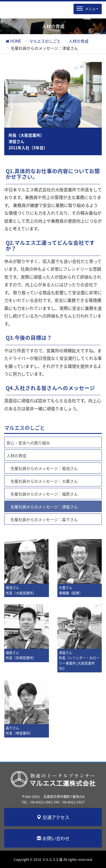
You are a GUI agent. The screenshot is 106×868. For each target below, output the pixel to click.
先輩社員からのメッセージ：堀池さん (44, 468)
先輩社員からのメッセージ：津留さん (44, 507)
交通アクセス (53, 817)
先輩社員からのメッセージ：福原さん (44, 494)
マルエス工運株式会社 (53, 781)
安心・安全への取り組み (28, 443)
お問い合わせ (53, 838)
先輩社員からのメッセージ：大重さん (44, 481)
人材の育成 (16, 455)
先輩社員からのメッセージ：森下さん (44, 519)
